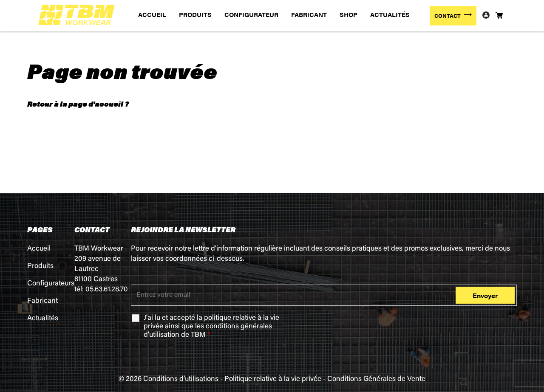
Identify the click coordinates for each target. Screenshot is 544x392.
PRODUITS (195, 14)
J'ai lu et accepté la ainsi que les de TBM (211, 327)
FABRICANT (309, 14)
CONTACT (448, 16)
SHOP (348, 14)
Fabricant (42, 301)
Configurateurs (51, 284)
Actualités (43, 319)
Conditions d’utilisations (181, 379)
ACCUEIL (152, 14)
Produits (40, 267)
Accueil (39, 249)
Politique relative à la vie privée (273, 379)
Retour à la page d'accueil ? (78, 104)
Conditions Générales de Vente (376, 379)
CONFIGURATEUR (251, 14)
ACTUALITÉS (390, 14)
